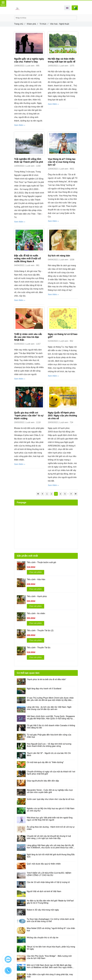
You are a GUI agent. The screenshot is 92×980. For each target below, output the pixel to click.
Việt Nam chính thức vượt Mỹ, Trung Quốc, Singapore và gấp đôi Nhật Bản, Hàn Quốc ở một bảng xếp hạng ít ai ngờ (51, 717)
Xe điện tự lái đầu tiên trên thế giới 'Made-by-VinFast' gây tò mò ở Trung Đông (50, 902)
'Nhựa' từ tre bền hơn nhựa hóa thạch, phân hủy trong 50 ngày (51, 948)
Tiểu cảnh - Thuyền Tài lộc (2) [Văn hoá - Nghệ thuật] (40, 630)
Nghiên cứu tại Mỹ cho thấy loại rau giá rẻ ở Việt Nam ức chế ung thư (51, 810)
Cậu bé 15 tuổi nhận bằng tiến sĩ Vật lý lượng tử (48, 882)
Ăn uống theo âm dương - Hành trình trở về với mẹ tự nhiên (51, 828)
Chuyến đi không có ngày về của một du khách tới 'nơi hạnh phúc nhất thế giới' (51, 773)
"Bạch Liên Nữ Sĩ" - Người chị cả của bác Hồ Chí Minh (49, 754)
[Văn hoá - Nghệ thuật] (38, 494)
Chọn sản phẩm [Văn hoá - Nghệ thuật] (36, 572)
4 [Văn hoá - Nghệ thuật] (60, 494)
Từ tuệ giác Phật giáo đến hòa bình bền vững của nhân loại (49, 736)
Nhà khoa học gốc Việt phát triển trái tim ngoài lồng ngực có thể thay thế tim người (50, 819)
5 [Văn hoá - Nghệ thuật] (65, 494)
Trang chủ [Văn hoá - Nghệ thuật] (20, 24)
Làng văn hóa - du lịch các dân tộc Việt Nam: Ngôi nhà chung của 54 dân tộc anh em (49, 708)
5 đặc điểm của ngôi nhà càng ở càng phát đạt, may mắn (50, 976)
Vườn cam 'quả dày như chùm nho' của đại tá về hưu (51, 799)
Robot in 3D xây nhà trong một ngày (43, 910)
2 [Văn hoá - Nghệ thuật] (51, 494)
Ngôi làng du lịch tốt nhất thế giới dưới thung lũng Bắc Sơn (51, 856)
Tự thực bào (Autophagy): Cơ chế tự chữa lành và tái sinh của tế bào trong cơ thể (51, 920)
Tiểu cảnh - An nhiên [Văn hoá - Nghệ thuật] (36, 613)
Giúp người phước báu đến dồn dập (43, 781)
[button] (67, 8)
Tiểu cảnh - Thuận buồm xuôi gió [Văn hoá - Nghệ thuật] (41, 562)
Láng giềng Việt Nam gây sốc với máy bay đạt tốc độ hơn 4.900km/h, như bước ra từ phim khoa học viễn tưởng (50, 847)
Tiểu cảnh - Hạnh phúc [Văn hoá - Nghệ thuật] (37, 596)
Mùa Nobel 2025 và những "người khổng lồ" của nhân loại (51, 929)
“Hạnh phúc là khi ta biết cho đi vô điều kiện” (46, 679)
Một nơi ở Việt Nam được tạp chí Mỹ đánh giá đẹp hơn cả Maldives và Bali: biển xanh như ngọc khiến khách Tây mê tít (50, 966)
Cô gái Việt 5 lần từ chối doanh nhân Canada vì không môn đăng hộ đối (51, 727)
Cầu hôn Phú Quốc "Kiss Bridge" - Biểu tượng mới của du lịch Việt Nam (49, 957)
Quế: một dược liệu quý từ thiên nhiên (44, 864)
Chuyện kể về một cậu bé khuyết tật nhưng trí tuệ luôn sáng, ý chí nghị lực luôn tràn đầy (49, 837)
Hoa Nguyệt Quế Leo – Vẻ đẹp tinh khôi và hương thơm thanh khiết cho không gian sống (49, 745)
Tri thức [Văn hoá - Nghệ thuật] (44, 24)
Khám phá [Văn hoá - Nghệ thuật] (32, 24)
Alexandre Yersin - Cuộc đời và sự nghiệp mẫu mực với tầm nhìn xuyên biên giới (50, 791)
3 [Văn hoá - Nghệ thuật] (56, 494)
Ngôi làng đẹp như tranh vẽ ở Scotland (44, 689)
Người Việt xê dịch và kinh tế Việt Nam (44, 891)
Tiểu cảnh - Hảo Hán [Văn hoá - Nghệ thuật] (36, 579)
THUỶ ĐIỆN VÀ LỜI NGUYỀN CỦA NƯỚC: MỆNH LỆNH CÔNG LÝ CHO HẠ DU (49, 874)
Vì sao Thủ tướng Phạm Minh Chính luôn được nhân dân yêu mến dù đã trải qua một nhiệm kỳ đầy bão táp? (50, 699)
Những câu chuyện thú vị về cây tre (43, 938)
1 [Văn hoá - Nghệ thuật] (47, 494)
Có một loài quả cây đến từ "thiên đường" (45, 762)
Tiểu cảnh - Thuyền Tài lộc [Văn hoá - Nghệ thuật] (39, 648)
